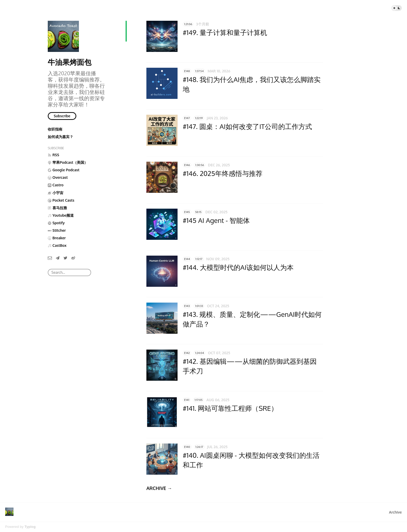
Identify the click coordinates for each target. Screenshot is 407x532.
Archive (395, 512)
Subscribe (62, 116)
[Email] (50, 258)
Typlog (30, 527)
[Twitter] (65, 258)
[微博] (73, 258)
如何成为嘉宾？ (60, 137)
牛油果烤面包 (70, 62)
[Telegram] (58, 258)
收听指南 (55, 129)
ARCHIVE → (159, 488)
